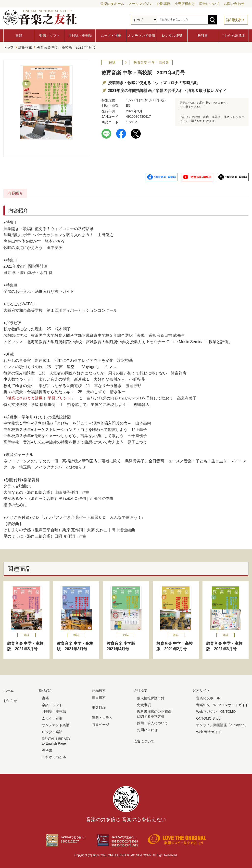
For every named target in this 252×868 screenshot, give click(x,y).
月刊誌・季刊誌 (80, 36)
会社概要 (140, 689)
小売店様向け (185, 4)
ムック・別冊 (111, 36)
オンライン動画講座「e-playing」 (222, 724)
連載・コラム (102, 717)
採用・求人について (152, 722)
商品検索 (99, 689)
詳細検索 (234, 20)
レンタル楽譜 (172, 36)
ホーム (9, 689)
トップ (9, 47)
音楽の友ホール (112, 4)
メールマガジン (140, 4)
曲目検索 (99, 696)
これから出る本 (233, 36)
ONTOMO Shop (208, 717)
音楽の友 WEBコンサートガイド (222, 704)
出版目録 (99, 706)
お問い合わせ (234, 4)
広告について (209, 4)
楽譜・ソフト (50, 36)
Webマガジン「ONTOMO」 (218, 711)
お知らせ (10, 700)
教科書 (203, 36)
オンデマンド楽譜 (141, 36)
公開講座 (164, 4)
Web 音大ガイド (209, 731)
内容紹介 (27, 192)
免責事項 (144, 704)
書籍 (19, 36)
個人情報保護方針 (151, 697)
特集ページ (101, 723)
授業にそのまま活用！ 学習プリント (39, 397)
